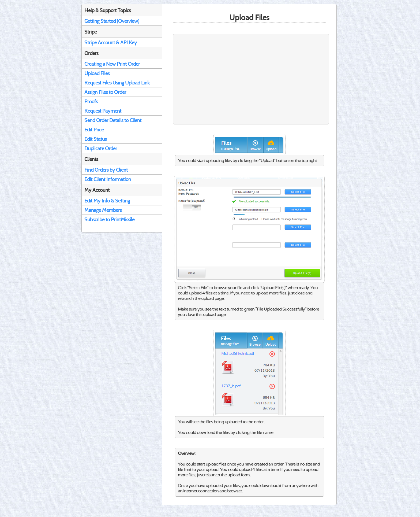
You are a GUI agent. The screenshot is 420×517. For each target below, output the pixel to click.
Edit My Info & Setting (107, 201)
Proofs (91, 101)
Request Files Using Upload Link (117, 83)
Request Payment (103, 111)
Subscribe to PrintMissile (109, 219)
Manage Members (103, 210)
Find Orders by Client (106, 170)
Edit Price (94, 130)
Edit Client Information (108, 179)
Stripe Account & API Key (111, 42)
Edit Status (95, 139)
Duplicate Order (101, 148)
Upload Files (97, 73)
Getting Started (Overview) (112, 21)
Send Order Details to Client (113, 120)
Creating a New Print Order (112, 64)
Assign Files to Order (105, 92)
